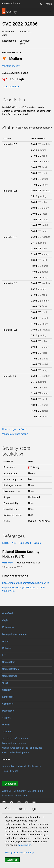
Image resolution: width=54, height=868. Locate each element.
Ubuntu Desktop (11, 669)
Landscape (8, 697)
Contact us (10, 784)
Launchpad (25, 543)
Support (6, 718)
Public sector (35, 766)
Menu (49, 4)
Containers (8, 704)
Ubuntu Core (9, 662)
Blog (40, 791)
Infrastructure (21, 739)
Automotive (8, 766)
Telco (5, 771)
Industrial (21, 766)
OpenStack (8, 613)
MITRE (6, 543)
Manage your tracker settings (20, 853)
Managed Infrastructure (14, 743)
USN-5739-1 (8, 563)
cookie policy (25, 845)
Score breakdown (11, 87)
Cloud (5, 683)
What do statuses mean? (15, 434)
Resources (8, 795)
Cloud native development (16, 752)
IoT (4, 655)
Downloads (8, 711)
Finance (14, 771)
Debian (37, 543)
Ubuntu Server (10, 676)
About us (7, 791)
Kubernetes (8, 627)
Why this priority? (11, 66)
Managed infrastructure (14, 634)
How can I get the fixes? (14, 429)
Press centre (22, 795)
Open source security (13, 748)
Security (6, 690)
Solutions (7, 732)
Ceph (5, 620)
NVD (14, 543)
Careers (32, 791)
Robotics (7, 648)
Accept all (12, 860)
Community (20, 791)
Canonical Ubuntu (11, 3)
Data (9, 739)
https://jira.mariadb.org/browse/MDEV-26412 (25, 583)
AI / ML (6, 641)
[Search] (41, 4)
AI (3, 739)
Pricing (6, 725)
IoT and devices (34, 748)
